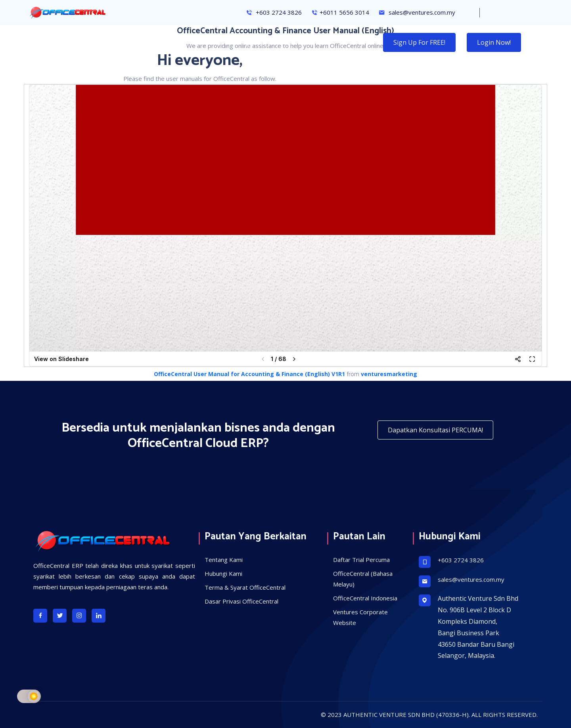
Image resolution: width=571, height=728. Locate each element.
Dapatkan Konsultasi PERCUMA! (435, 430)
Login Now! (494, 42)
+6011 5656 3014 (340, 12)
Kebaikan (102, 42)
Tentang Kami (224, 560)
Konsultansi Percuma (181, 42)
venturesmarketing (389, 374)
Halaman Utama (53, 42)
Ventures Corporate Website (360, 617)
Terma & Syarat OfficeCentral (245, 587)
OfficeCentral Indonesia (365, 598)
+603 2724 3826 (274, 12)
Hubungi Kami (246, 42)
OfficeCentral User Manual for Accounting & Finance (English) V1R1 (249, 374)
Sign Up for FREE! (419, 42)
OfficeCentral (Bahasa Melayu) (363, 579)
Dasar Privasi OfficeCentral (241, 601)
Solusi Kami (296, 42)
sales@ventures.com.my (417, 12)
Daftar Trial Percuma (361, 560)
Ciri (133, 42)
